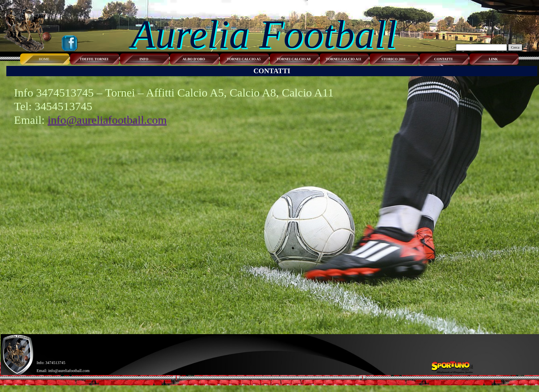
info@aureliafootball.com (107, 120)
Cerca (515, 47)
